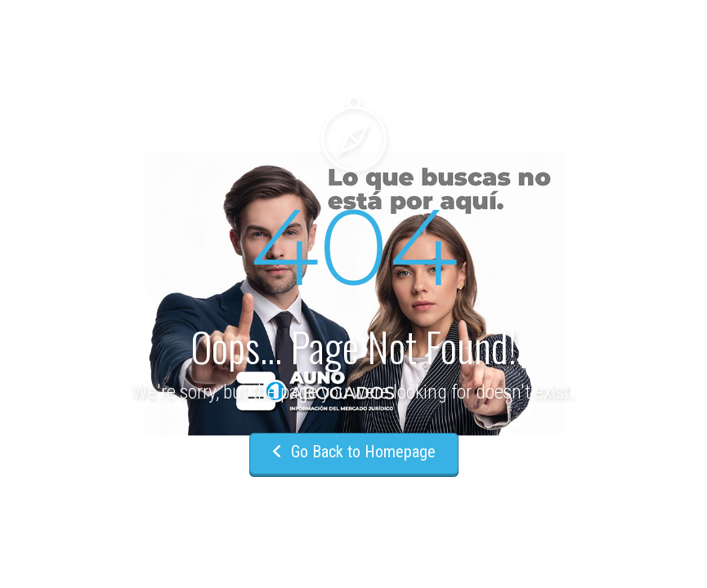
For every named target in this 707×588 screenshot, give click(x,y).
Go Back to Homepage (354, 452)
